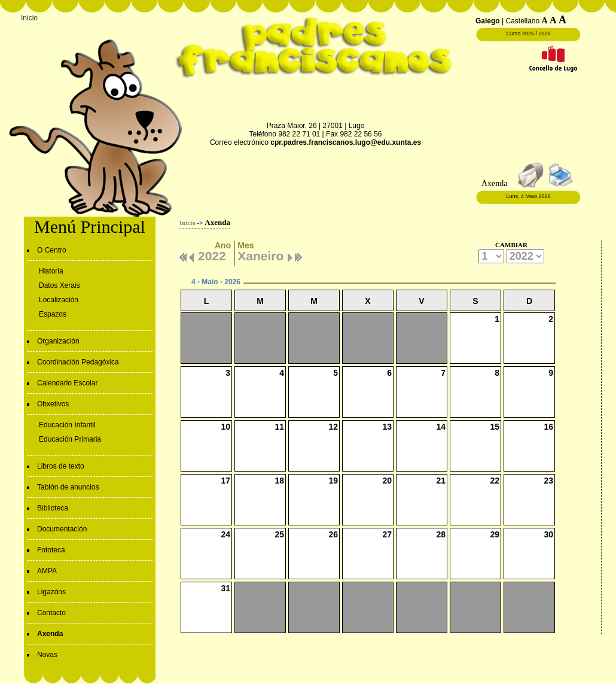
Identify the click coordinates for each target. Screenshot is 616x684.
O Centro (52, 250)
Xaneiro (260, 254)
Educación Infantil (67, 425)
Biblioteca (53, 508)
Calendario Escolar (67, 383)
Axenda (50, 634)
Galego (488, 21)
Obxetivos (53, 404)
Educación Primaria (70, 439)
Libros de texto (61, 466)
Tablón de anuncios (68, 487)
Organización (58, 341)
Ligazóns (51, 592)
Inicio (29, 18)
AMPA (47, 571)
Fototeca (51, 550)
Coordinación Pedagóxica (78, 362)
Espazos (53, 314)
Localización (59, 300)
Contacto (51, 613)
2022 (212, 254)
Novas (47, 655)
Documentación (62, 529)
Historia (51, 271)
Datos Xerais (60, 285)
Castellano (522, 21)
